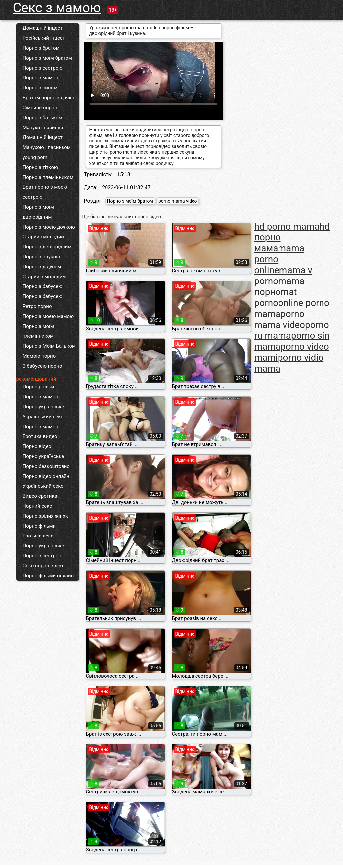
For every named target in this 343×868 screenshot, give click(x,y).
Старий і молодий (43, 237)
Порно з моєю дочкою (49, 227)
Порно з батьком (43, 118)
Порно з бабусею (43, 286)
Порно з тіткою (41, 167)
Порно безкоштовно (46, 466)
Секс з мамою (57, 8)
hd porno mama (287, 226)
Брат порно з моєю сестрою (45, 192)
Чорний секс (38, 506)
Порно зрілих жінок (45, 516)
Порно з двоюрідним (47, 247)
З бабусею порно (43, 366)
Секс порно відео (43, 566)
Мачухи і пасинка (43, 128)
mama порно (279, 286)
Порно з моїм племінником (38, 331)
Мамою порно (39, 356)
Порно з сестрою (43, 68)
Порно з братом (41, 48)
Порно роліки (39, 387)
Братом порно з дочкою (51, 98)
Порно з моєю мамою (48, 316)
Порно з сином (40, 88)
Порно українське (43, 407)
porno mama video (178, 201)
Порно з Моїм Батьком (49, 346)
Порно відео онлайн (46, 476)
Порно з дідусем (42, 267)
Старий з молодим (44, 277)
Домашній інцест (43, 28)
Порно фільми (39, 526)
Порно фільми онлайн (48, 576)
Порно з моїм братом (47, 58)
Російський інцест (44, 38)
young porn (35, 157)
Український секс (43, 417)
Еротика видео (40, 436)
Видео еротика (40, 496)
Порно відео (37, 446)
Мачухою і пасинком (47, 147)
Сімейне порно (40, 108)
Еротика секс (38, 536)
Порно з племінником (48, 177)
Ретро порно (37, 306)
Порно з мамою (41, 78)
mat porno (276, 297)
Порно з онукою (42, 257)
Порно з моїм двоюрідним (38, 212)
